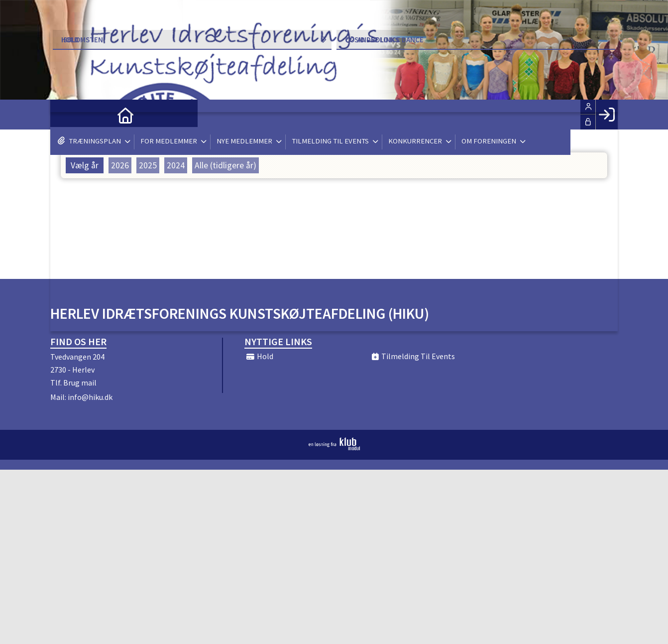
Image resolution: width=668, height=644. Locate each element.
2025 (148, 165)
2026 (120, 165)
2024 (176, 165)
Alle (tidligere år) (225, 165)
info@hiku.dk (90, 397)
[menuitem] (65, 115)
